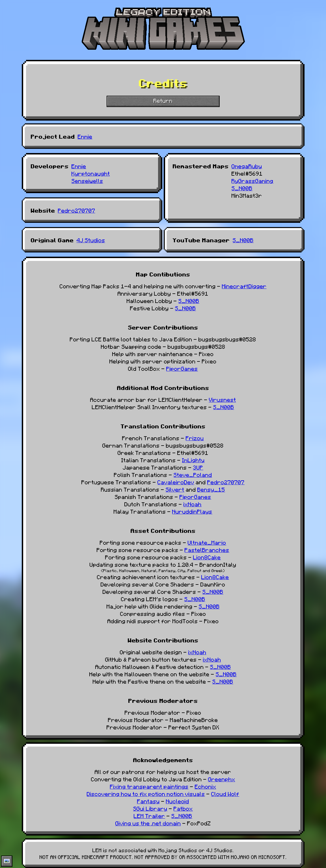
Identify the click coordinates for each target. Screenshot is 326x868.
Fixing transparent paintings (149, 786)
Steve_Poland (193, 474)
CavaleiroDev (176, 482)
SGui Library (150, 808)
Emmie (85, 136)
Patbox (183, 808)
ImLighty (193, 460)
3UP (198, 467)
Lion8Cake (207, 557)
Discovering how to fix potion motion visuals (146, 793)
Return (163, 100)
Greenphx (222, 779)
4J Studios (91, 240)
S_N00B (242, 188)
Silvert (175, 489)
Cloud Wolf (225, 793)
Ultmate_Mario (207, 542)
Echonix (206, 786)
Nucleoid (178, 801)
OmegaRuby (247, 166)
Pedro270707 (77, 210)
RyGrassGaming (252, 180)
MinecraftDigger (244, 286)
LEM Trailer (149, 815)
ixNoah (193, 504)
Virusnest (223, 399)
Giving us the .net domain (148, 823)
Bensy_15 (211, 489)
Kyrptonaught (91, 173)
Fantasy (148, 801)
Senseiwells (87, 180)
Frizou (195, 438)
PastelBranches (207, 549)
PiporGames (182, 368)
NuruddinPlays (192, 511)
